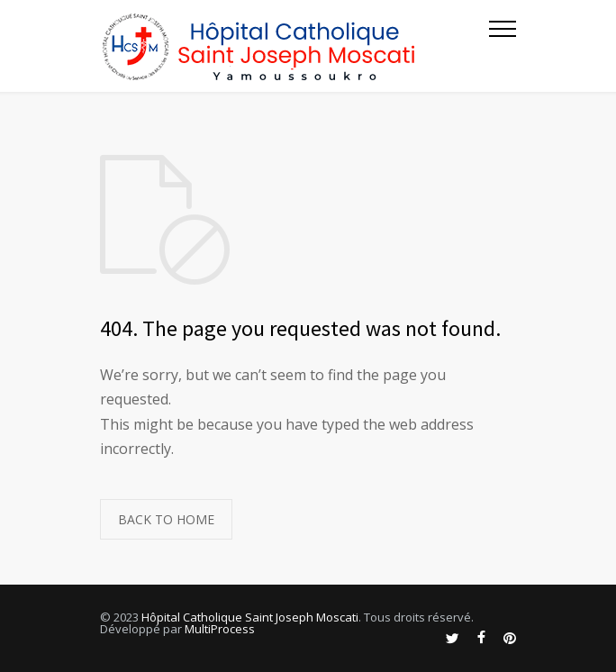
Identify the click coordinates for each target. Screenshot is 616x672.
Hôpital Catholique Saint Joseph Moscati (250, 617)
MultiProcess (220, 629)
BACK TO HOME (166, 519)
